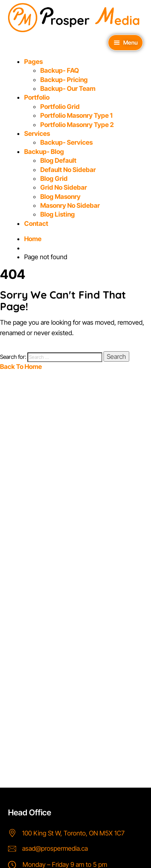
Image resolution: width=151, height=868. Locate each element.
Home (33, 239)
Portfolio (37, 97)
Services (37, 133)
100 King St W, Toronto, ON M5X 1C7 (73, 833)
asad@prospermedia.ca (55, 848)
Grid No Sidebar (64, 187)
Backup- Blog (44, 151)
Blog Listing (58, 214)
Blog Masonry (60, 197)
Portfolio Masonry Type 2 (77, 125)
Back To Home (21, 366)
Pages (33, 61)
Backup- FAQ (60, 70)
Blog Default (58, 160)
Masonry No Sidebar (70, 205)
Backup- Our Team (68, 88)
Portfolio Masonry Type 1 (76, 115)
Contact (36, 223)
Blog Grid (54, 178)
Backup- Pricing (64, 80)
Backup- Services (66, 142)
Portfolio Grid (60, 106)
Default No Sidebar (68, 170)
